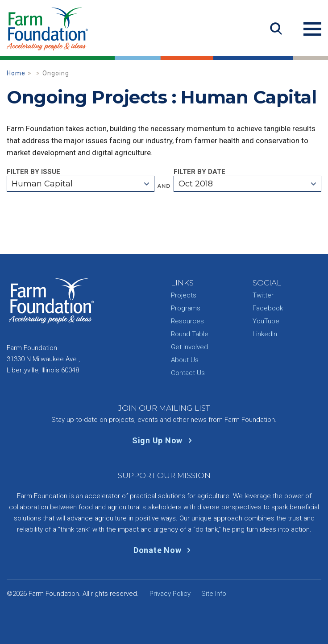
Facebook (268, 308)
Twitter (263, 295)
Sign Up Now (164, 440)
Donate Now (164, 550)
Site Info (214, 594)
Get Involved (189, 347)
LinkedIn (265, 334)
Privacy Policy (170, 594)
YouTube (266, 321)
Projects (184, 295)
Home (16, 73)
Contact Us (188, 373)
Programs (186, 308)
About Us (185, 360)
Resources (187, 321)
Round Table (190, 334)
